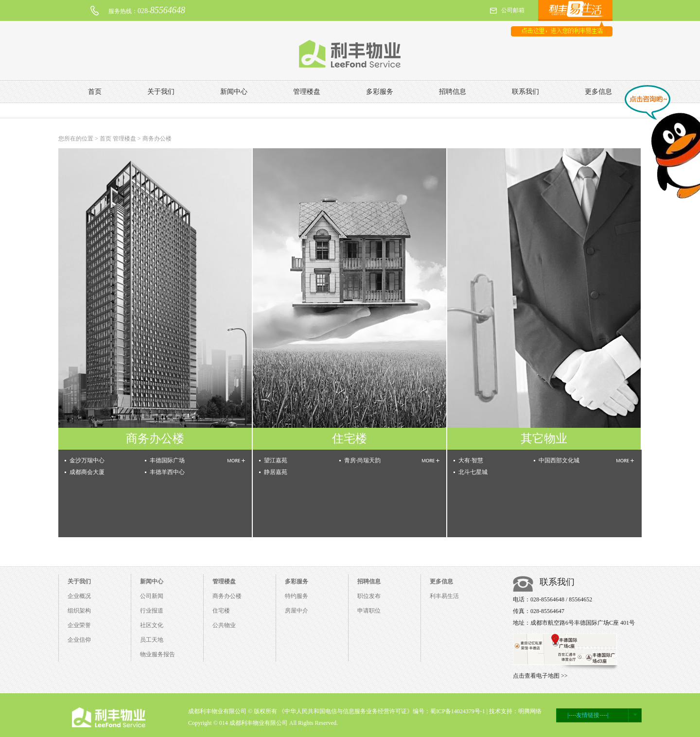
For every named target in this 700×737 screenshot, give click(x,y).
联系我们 (525, 92)
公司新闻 (152, 596)
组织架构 (79, 611)
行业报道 (152, 611)
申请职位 (369, 611)
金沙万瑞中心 (87, 460)
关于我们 (161, 92)
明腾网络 (530, 711)
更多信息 (598, 92)
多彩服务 (380, 92)
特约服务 (297, 596)
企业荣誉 (79, 625)
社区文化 (152, 625)
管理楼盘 (307, 92)
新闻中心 (234, 92)
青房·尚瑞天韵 (362, 460)
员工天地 (152, 640)
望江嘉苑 (276, 460)
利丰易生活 (444, 596)
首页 (95, 92)
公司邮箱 (513, 10)
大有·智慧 (471, 460)
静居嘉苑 (276, 472)
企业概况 (79, 596)
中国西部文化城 (559, 460)
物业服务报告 (157, 654)
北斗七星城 (473, 472)
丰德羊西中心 (167, 472)
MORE (236, 461)
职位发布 (369, 596)
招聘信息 (453, 92)
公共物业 (224, 625)
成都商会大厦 (87, 472)
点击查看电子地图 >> (540, 676)
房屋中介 (297, 611)
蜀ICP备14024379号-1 (458, 711)
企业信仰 (79, 640)
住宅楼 (221, 611)
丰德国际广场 (167, 460)
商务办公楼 (227, 596)
